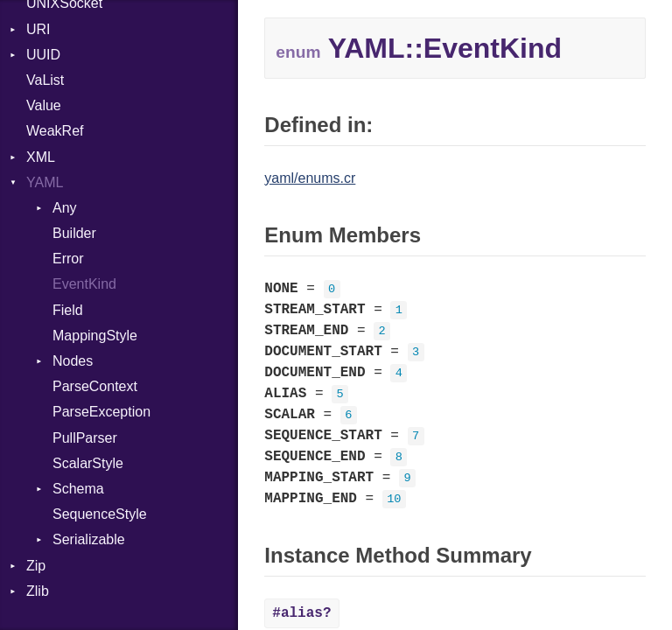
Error (68, 259)
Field (68, 310)
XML (41, 157)
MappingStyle (95, 336)
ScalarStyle (88, 463)
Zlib (38, 591)
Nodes (73, 361)
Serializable (89, 539)
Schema (78, 489)
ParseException (101, 412)
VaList (45, 80)
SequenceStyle (100, 514)
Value (44, 105)
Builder (74, 233)
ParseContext (95, 386)
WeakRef (55, 131)
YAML (45, 182)
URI (38, 29)
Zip (36, 566)
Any (65, 208)
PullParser (85, 438)
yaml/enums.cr (310, 178)
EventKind (84, 284)
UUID (43, 55)
